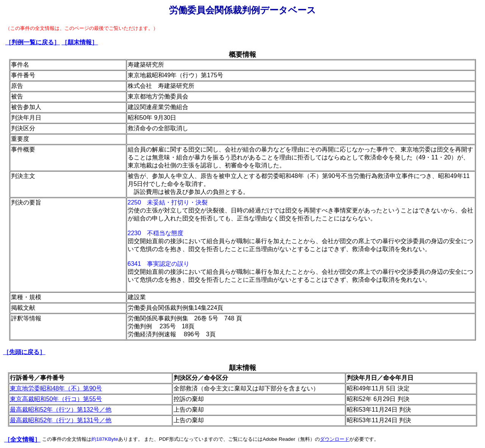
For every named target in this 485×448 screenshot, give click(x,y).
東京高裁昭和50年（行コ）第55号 (56, 399)
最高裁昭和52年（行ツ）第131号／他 (61, 420)
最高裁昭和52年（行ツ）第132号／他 (61, 410)
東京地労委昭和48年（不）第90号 (56, 388)
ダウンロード (335, 439)
